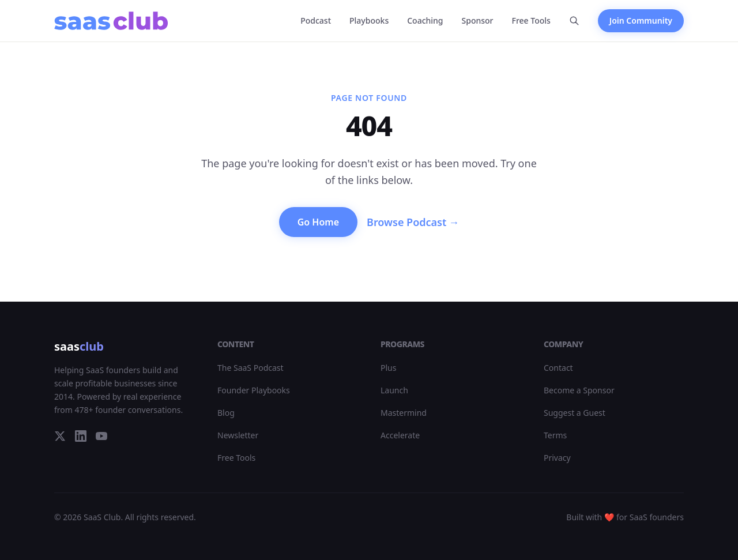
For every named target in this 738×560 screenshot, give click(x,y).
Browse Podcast (413, 222)
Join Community (641, 20)
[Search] (574, 21)
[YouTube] (101, 436)
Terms (555, 435)
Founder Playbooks (254, 390)
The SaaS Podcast (251, 368)
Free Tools (531, 20)
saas (79, 346)
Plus (388, 368)
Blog (226, 413)
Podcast (316, 20)
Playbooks (369, 20)
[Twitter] (60, 436)
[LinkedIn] (81, 436)
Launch (394, 390)
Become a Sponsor (579, 390)
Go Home (318, 222)
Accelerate (400, 435)
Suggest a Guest (575, 413)
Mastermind (404, 413)
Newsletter (238, 435)
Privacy (557, 458)
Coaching (425, 20)
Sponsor (478, 20)
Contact (558, 368)
